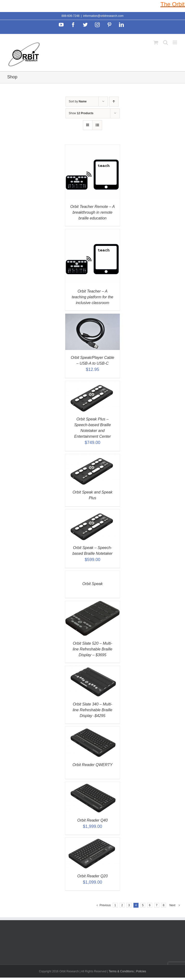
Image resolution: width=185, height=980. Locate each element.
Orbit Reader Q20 (92, 876)
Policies (141, 971)
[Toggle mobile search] (165, 42)
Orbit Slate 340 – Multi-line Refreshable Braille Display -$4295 (93, 710)
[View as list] (97, 125)
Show (81, 113)
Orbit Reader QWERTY (92, 765)
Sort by (78, 101)
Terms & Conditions (122, 971)
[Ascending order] (114, 102)
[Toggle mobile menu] (175, 42)
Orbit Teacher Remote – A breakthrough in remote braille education (93, 212)
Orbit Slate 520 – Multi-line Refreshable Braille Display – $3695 (93, 649)
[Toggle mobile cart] (156, 42)
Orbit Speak (92, 584)
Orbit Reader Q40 (92, 820)
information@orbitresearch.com (103, 16)
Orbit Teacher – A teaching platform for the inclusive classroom (93, 297)
